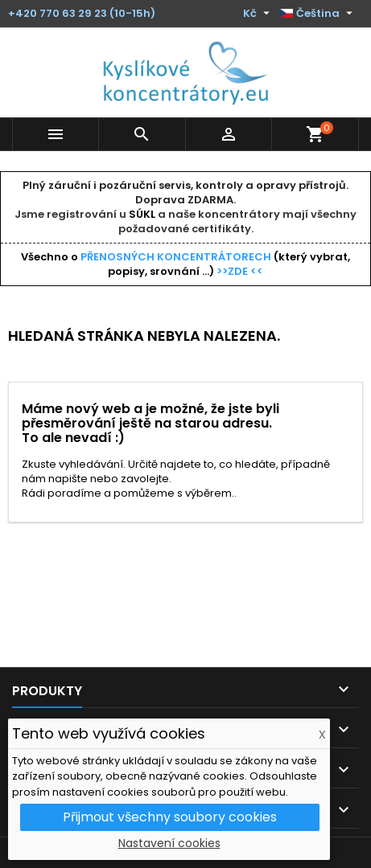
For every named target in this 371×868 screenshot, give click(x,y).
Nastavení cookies (169, 843)
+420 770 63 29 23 (58, 13)
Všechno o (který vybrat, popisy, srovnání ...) (185, 264)
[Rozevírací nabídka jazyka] (318, 14)
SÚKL (142, 214)
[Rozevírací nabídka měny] (258, 14)
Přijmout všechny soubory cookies (170, 817)
